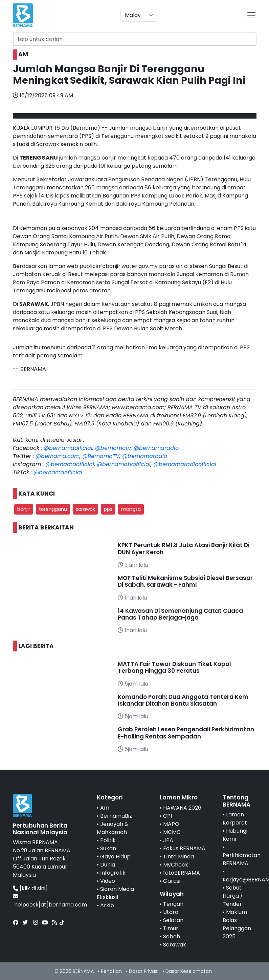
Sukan (108, 848)
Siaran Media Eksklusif (115, 893)
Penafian (111, 971)
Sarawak (175, 945)
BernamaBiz (116, 816)
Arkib (107, 905)
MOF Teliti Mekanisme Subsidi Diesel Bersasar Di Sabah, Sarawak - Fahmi (185, 581)
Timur (171, 928)
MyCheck (176, 865)
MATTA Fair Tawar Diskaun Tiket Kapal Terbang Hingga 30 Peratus (174, 667)
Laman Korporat (235, 819)
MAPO (171, 824)
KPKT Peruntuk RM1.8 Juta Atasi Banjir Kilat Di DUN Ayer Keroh (184, 548)
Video (108, 881)
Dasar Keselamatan (189, 971)
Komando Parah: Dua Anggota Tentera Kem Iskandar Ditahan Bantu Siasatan (183, 700)
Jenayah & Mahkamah (113, 828)
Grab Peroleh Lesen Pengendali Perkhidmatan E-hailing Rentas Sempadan (186, 733)
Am (105, 808)
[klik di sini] (34, 888)
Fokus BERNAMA (184, 848)
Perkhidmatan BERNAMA (242, 859)
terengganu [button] (53, 509)
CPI (167, 816)
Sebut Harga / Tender (233, 896)
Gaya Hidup (115, 857)
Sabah (172, 936)
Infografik (113, 873)
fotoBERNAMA (182, 873)
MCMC (172, 832)
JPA (168, 840)
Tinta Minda (178, 857)
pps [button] (108, 509)
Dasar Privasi (144, 971)
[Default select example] (139, 15)
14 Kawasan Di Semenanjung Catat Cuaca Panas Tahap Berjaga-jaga (180, 614)
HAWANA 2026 (182, 808)
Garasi (172, 881)
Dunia (108, 865)
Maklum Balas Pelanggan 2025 (237, 924)
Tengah (173, 904)
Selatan (173, 920)
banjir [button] (24, 509)
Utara (171, 912)
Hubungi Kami (235, 835)
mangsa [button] (131, 509)
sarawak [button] (85, 509)
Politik (108, 840)
